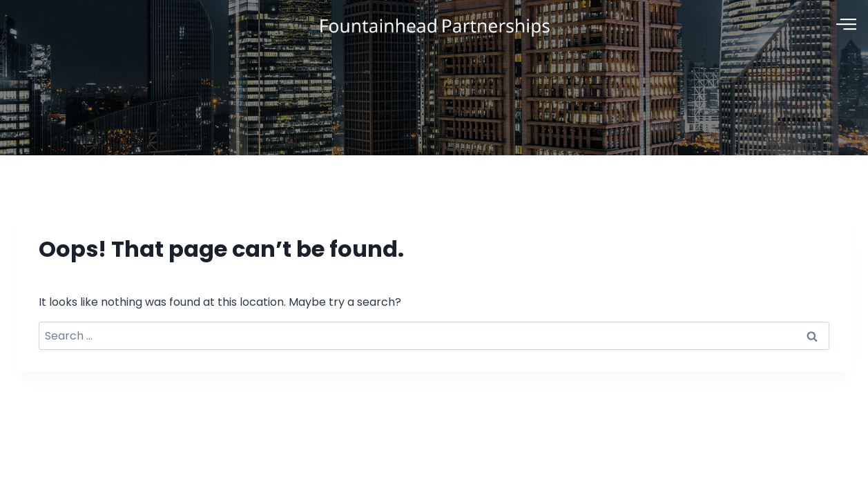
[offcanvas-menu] (846, 25)
